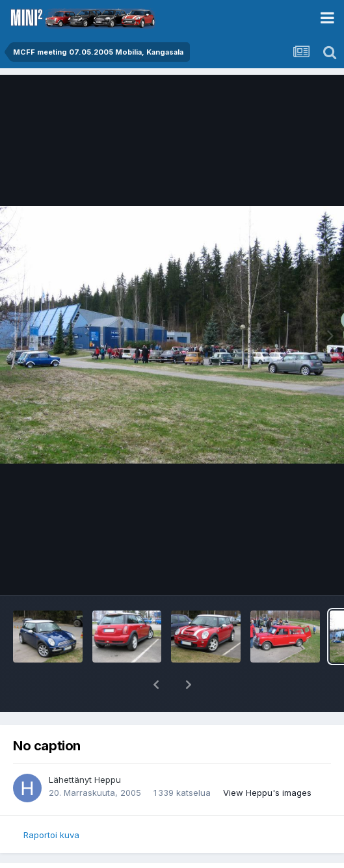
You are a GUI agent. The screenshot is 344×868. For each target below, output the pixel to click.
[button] (156, 685)
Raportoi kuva (51, 835)
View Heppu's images (267, 793)
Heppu (108, 780)
